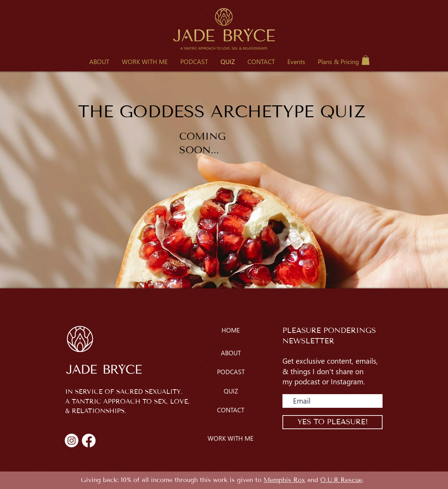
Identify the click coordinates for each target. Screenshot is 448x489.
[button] (145, 62)
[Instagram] (72, 441)
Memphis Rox (284, 480)
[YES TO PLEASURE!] (332, 422)
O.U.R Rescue (341, 480)
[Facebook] (89, 441)
